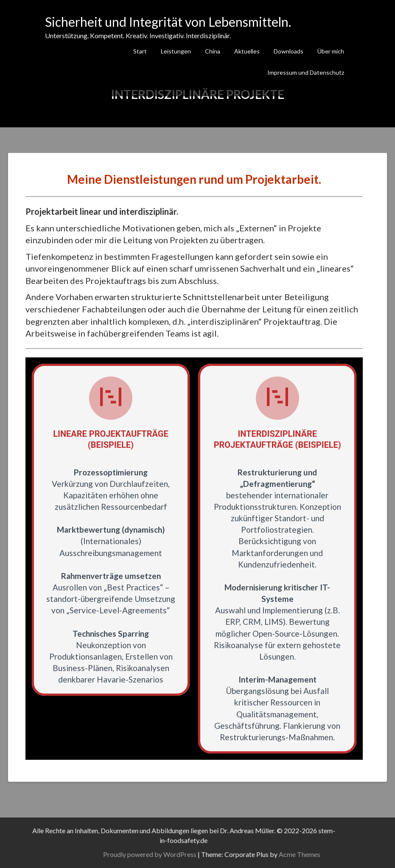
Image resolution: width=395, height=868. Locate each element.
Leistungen (176, 51)
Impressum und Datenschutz (306, 72)
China (213, 51)
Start (140, 51)
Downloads (289, 51)
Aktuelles (247, 51)
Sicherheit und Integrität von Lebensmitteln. (168, 22)
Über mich (331, 51)
